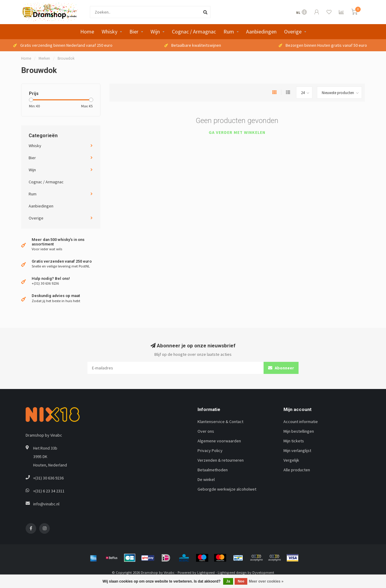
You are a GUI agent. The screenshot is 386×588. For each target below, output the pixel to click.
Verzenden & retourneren (221, 460)
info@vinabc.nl (46, 504)
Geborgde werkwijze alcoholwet (227, 489)
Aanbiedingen (261, 32)
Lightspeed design (232, 572)
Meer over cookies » (266, 581)
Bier (134, 32)
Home (87, 32)
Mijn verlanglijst (297, 450)
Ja (228, 581)
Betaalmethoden (213, 470)
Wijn (155, 32)
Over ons (206, 431)
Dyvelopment (263, 572)
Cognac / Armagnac (194, 32)
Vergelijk (291, 460)
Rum (229, 32)
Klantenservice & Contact (220, 422)
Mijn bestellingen (299, 431)
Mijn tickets (294, 441)
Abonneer (281, 368)
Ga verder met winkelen (237, 132)
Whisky (109, 32)
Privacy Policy (210, 450)
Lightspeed (206, 572)
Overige (293, 32)
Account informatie (301, 422)
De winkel (206, 479)
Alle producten (297, 470)
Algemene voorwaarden (219, 441)
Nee (241, 581)
